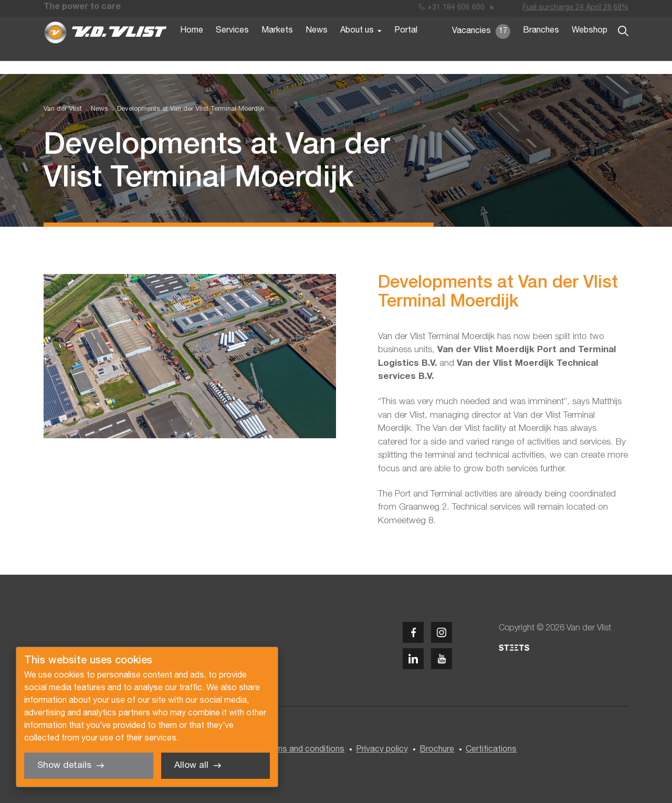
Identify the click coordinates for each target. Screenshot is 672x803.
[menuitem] (95, 109)
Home (192, 46)
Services (232, 46)
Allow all (191, 765)
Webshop (590, 46)
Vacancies (481, 47)
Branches (541, 46)
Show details (64, 765)
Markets (277, 46)
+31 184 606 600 (451, 10)
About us (357, 46)
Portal (406, 46)
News (317, 46)
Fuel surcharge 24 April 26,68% (575, 10)
